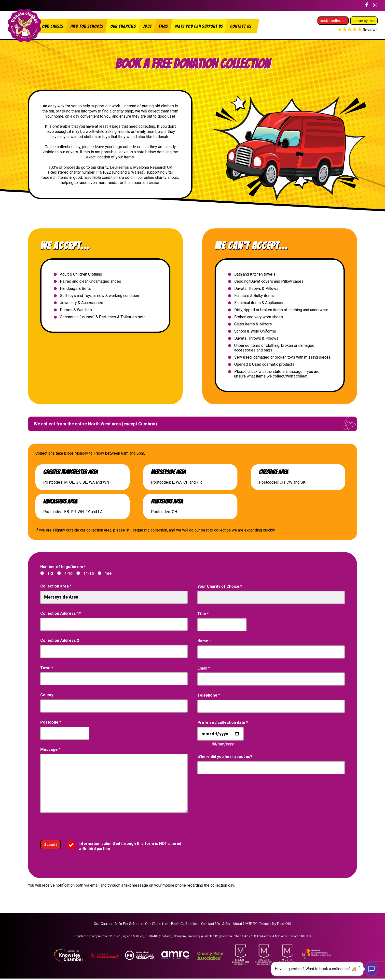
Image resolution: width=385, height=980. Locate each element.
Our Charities (123, 26)
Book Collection (185, 925)
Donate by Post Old (275, 925)
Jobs (147, 26)
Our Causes (53, 26)
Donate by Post (358, 26)
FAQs (163, 26)
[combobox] (114, 624)
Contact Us (241, 26)
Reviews (358, 36)
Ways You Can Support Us (199, 26)
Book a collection (356, 16)
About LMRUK (245, 925)
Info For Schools (87, 26)
